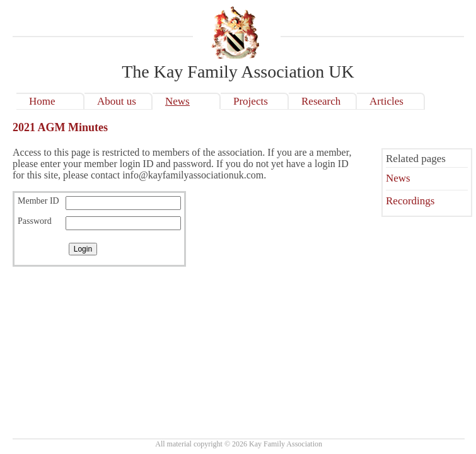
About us (117, 101)
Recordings (410, 201)
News (177, 101)
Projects (251, 101)
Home (42, 101)
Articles (386, 101)
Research (321, 101)
